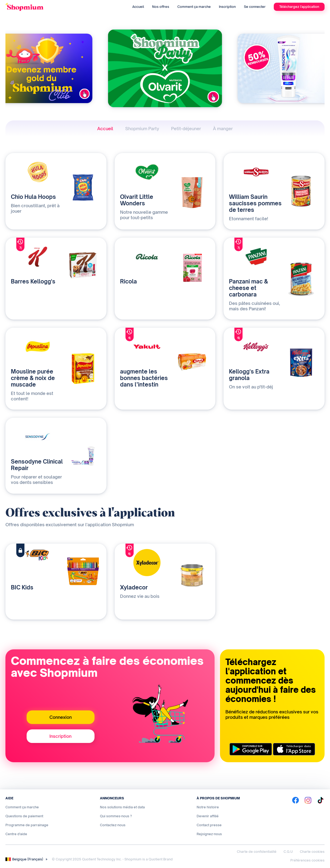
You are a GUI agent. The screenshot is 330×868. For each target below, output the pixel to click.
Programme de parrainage (27, 825)
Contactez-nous (113, 825)
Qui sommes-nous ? (116, 816)
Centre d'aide (16, 834)
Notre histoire (208, 807)
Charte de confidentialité (257, 852)
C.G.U (288, 852)
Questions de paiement (24, 816)
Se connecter (255, 7)
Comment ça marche (194, 7)
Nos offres (161, 7)
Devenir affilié (208, 816)
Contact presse (209, 825)
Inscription (227, 7)
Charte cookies (312, 852)
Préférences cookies (307, 860)
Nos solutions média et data (122, 807)
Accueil (138, 7)
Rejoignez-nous (209, 834)
